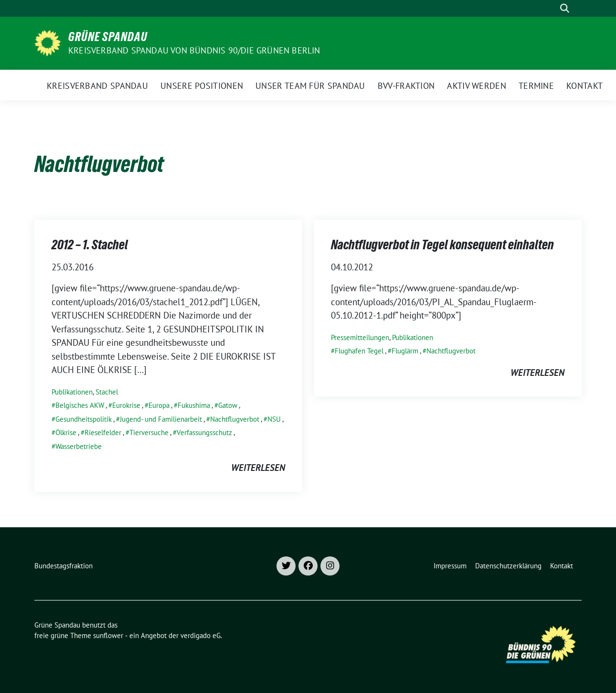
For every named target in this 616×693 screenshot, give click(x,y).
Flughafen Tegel (359, 351)
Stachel (107, 392)
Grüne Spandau (108, 37)
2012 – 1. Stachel (90, 245)
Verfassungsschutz (204, 432)
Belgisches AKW (80, 405)
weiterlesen (258, 468)
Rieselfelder (103, 432)
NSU (274, 419)
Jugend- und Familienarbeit (161, 419)
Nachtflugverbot (235, 419)
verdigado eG (201, 635)
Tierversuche (149, 432)
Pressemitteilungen (360, 337)
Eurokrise (126, 405)
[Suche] (551, 8)
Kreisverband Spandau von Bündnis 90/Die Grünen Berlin (194, 50)
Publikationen (72, 392)
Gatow (228, 405)
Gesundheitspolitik (84, 419)
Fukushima (194, 405)
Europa (159, 405)
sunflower (108, 635)
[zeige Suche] (565, 8)
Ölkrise (66, 432)
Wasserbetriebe (79, 446)
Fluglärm (405, 351)
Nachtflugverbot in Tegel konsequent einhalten (442, 245)
